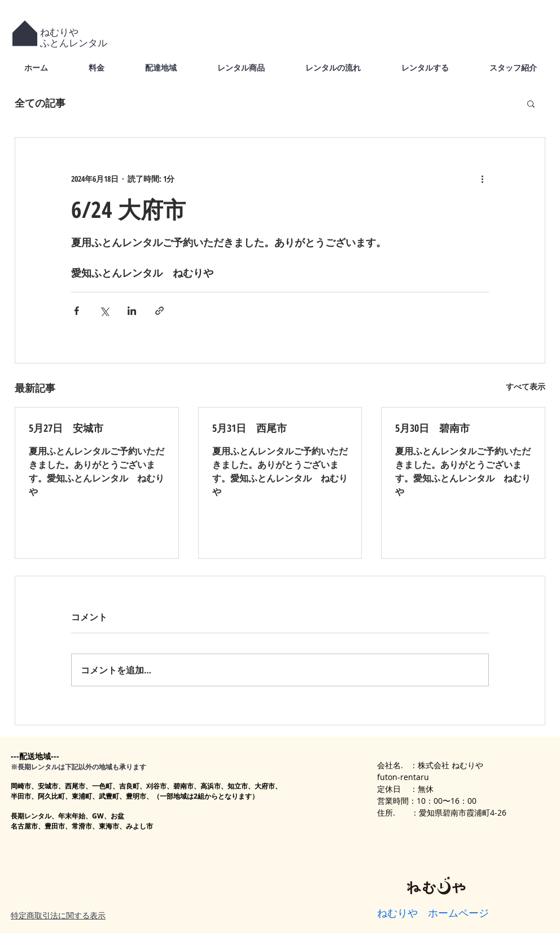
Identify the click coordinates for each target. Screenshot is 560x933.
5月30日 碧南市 (432, 428)
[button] (531, 103)
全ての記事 (40, 103)
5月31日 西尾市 (250, 428)
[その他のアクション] (482, 178)
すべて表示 (526, 386)
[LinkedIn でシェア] (132, 311)
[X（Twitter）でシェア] (104, 311)
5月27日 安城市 (66, 428)
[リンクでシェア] (159, 311)
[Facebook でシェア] (76, 311)
